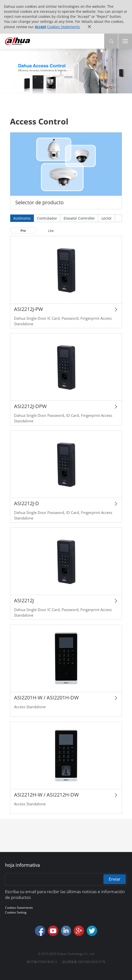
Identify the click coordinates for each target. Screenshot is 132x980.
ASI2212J (24, 600)
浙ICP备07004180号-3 (42, 962)
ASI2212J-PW (28, 309)
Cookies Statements (63, 27)
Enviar (115, 879)
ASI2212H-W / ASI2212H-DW (46, 795)
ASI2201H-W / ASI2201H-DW (46, 698)
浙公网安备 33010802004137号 (84, 962)
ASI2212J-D (27, 503)
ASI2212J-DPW (30, 406)
